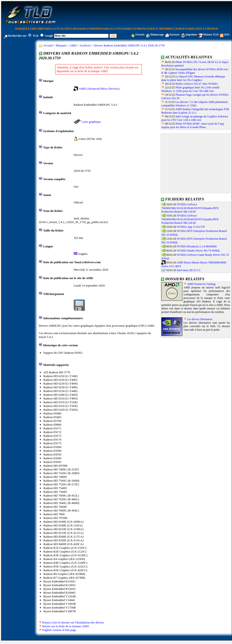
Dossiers (80, 29)
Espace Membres (161, 29)
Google (49, 36)
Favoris (140, 35)
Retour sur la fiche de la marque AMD (66, 626)
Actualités (62, 29)
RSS (200, 29)
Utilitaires (124, 29)
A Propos (211, 29)
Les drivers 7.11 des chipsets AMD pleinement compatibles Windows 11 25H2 (195, 104)
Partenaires (185, 29)
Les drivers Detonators (200, 319)
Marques (22, 29)
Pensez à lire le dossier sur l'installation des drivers (73, 622)
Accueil (48, 45)
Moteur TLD (211, 35)
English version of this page (59, 630)
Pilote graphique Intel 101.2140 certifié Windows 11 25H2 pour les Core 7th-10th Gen (190, 89)
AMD (73, 45)
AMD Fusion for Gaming (201, 284)
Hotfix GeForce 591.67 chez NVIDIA (197, 84)
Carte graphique (91, 122)
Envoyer (175, 35)
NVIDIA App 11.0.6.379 (191, 227)
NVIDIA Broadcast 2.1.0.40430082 (197, 246)
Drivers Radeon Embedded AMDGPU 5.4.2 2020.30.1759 (129, 45)
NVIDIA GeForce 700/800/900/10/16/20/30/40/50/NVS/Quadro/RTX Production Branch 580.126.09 (190, 208)
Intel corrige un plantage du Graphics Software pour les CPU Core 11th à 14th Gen (195, 118)
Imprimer (191, 35)
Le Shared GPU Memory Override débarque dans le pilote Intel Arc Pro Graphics (193, 78)
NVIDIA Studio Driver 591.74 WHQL (199, 251)
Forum (140, 29)
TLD (36, 36)
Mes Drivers (41, 29)
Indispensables (101, 29)
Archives (85, 45)
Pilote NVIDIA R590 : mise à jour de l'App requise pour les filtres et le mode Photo (193, 125)
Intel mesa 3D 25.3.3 (189, 270)
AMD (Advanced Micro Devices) (99, 89)
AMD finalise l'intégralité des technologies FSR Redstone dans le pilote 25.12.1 (195, 111)
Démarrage (157, 35)
